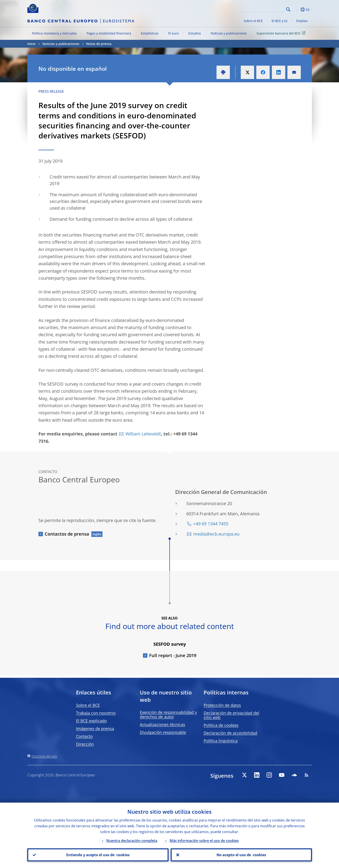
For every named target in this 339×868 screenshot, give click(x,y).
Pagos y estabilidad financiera (109, 33)
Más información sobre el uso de (204, 841)
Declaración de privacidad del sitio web (231, 715)
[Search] (262, 9)
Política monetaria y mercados (54, 33)
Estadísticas (150, 33)
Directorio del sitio (44, 756)
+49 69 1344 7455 (211, 524)
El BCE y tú (280, 21)
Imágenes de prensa (95, 728)
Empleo (302, 21)
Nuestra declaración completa (132, 841)
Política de (221, 725)
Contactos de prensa (67, 534)
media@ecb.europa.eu (216, 534)
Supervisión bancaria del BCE (282, 33)
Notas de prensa (99, 44)
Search (288, 9)
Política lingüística (221, 741)
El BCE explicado (91, 721)
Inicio (31, 44)
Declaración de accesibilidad (230, 733)
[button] (296, 10)
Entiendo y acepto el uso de (98, 855)
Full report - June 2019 (173, 655)
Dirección (85, 744)
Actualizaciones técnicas (162, 724)
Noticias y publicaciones (229, 33)
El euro (174, 33)
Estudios (195, 33)
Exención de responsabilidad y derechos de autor (168, 714)
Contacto (84, 736)
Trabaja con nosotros (96, 713)
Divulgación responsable (163, 732)
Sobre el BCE (253, 21)
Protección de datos (222, 705)
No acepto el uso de (241, 855)
